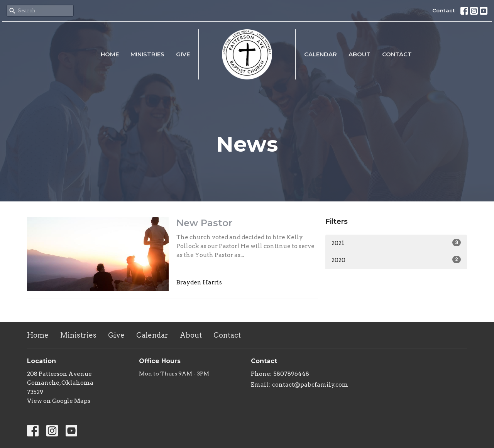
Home (110, 54)
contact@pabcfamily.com (310, 385)
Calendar (321, 54)
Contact (444, 10)
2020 (396, 260)
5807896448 (291, 374)
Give (183, 54)
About (360, 54)
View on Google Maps (59, 401)
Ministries (147, 54)
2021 (396, 243)
